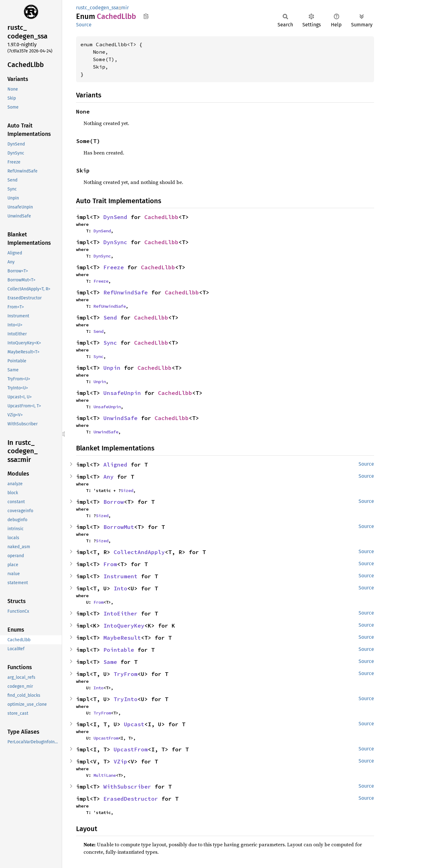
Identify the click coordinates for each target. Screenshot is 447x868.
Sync (110, 343)
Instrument (120, 576)
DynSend (115, 217)
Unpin (112, 368)
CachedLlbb (161, 217)
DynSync (115, 242)
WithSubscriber (127, 787)
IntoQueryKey (124, 626)
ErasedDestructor (131, 799)
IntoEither (120, 613)
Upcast (134, 724)
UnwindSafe (120, 418)
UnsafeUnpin (122, 393)
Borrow (114, 502)
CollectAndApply (139, 552)
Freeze (114, 267)
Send (110, 318)
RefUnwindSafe (126, 292)
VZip (120, 761)
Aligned (115, 465)
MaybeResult (122, 638)
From (110, 564)
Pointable (119, 650)
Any (108, 477)
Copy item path (146, 16)
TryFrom (126, 674)
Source (84, 25)
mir (125, 8)
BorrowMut (119, 527)
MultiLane (105, 775)
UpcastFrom (106, 738)
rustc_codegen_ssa (97, 8)
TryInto (126, 699)
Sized (127, 490)
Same (110, 662)
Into (120, 588)
